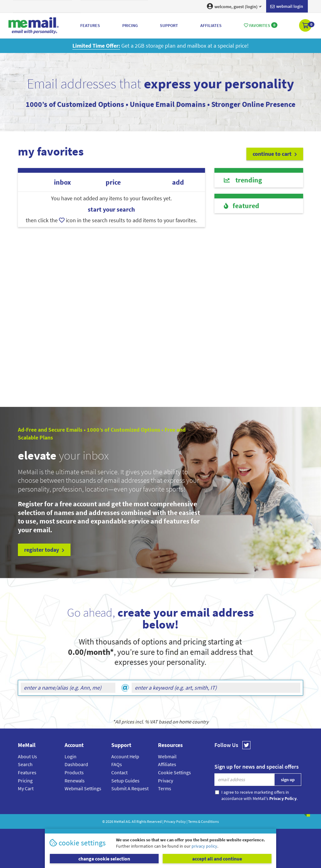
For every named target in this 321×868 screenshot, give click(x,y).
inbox (62, 182)
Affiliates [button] (211, 25)
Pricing (25, 781)
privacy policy (204, 846)
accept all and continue (217, 859)
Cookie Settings (174, 772)
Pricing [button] (130, 25)
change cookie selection (104, 859)
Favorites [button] (261, 25)
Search (25, 764)
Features (27, 772)
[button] (306, 26)
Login (71, 756)
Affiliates (167, 764)
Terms (165, 788)
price (113, 182)
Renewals (75, 781)
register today (44, 550)
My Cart (26, 788)
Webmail (167, 756)
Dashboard (76, 764)
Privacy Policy (175, 821)
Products (74, 772)
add (178, 182)
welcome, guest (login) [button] (234, 6)
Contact (119, 772)
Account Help (125, 756)
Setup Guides (125, 781)
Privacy (166, 781)
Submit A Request (130, 788)
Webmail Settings (83, 788)
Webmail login (287, 7)
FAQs (117, 764)
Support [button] (169, 25)
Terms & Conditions (203, 821)
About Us (27, 756)
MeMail (119, 821)
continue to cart (275, 154)
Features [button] (90, 25)
